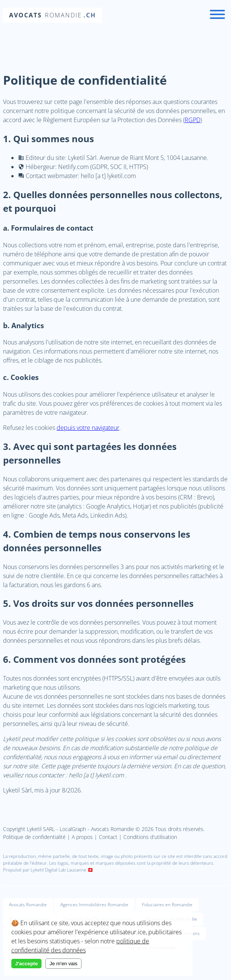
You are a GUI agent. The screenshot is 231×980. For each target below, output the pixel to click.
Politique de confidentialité (34, 837)
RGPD (192, 120)
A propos (82, 837)
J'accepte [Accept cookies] (26, 964)
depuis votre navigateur (88, 428)
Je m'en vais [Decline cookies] (63, 964)
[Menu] (217, 15)
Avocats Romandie (28, 905)
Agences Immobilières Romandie (94, 905)
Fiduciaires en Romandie (167, 905)
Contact (108, 837)
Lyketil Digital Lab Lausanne (59, 870)
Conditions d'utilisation (150, 837)
